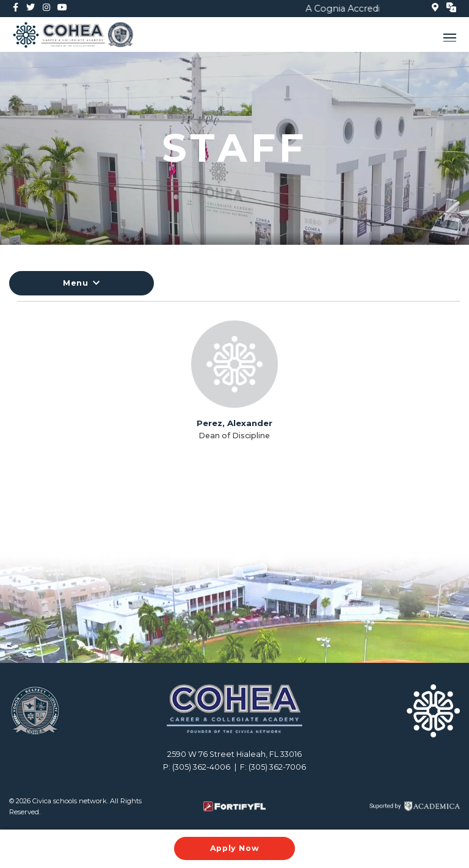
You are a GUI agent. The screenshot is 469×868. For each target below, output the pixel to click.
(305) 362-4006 (201, 767)
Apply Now (235, 848)
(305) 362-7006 (277, 767)
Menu (82, 283)
